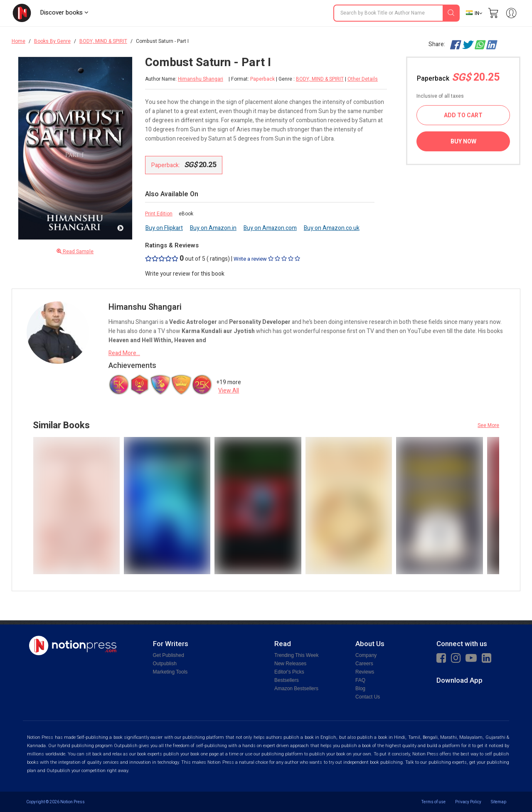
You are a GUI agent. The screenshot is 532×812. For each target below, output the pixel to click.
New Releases (290, 664)
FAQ (360, 680)
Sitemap (499, 802)
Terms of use (433, 802)
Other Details (363, 79)
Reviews (365, 672)
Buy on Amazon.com (270, 228)
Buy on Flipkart (164, 228)
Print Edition (159, 214)
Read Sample (75, 252)
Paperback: (184, 165)
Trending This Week (297, 655)
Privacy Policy (468, 802)
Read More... (124, 353)
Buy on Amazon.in (213, 228)
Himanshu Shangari (201, 79)
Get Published (169, 655)
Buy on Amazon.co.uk (332, 228)
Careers (364, 664)
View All (229, 391)
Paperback (458, 78)
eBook (186, 214)
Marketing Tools (170, 672)
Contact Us (368, 697)
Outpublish (165, 664)
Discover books (64, 12)
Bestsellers (287, 680)
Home (18, 41)
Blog (360, 689)
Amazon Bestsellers (296, 689)
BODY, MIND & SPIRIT (103, 41)
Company (366, 655)
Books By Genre (52, 41)
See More (488, 425)
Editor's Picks (289, 672)
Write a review (267, 259)
